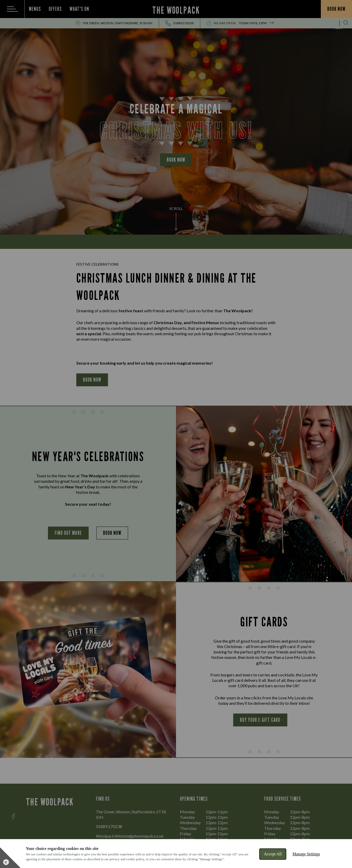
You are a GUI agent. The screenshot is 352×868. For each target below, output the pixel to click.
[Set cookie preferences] (10, 858)
